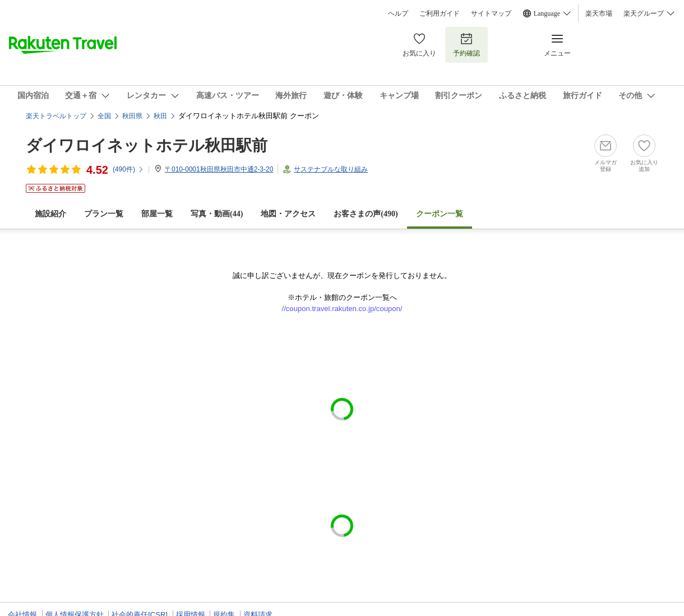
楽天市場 (599, 13)
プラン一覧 (104, 214)
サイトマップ (491, 13)
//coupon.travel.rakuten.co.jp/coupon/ (342, 309)
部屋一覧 (157, 214)
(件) (128, 169)
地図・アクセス (288, 214)
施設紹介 (50, 214)
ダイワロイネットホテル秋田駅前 (147, 145)
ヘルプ (398, 13)
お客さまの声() (366, 214)
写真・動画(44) (217, 214)
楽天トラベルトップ (56, 116)
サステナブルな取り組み (331, 169)
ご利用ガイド (440, 13)
